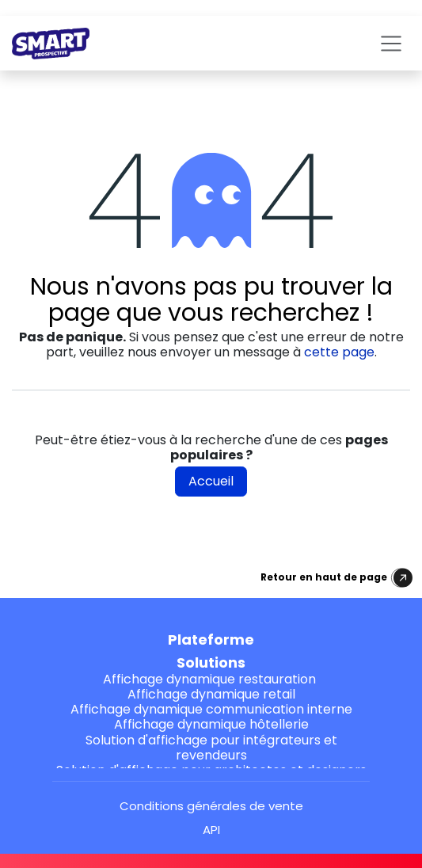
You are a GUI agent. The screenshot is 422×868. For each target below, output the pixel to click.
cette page (339, 352)
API (211, 830)
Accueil (211, 481)
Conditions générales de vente (211, 806)
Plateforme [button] (211, 640)
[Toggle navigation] (391, 43)
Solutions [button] (211, 663)
